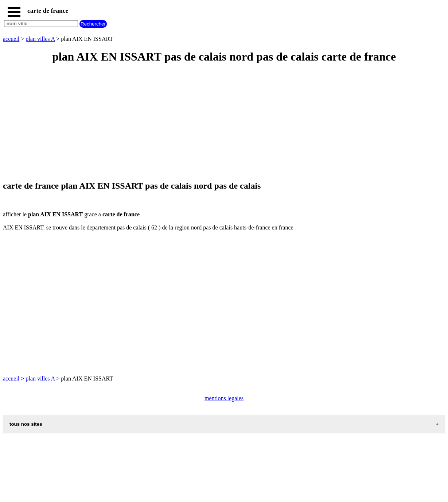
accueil (11, 39)
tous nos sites (26, 424)
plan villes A (40, 39)
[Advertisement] (222, 123)
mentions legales (224, 398)
